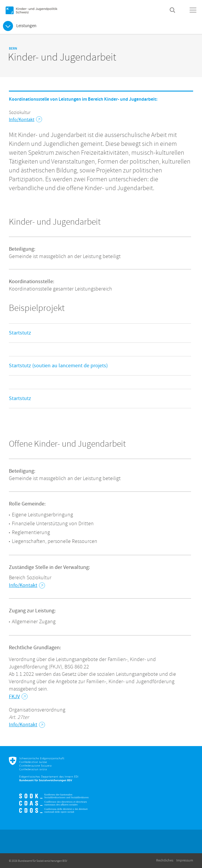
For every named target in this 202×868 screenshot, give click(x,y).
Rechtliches (165, 860)
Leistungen (26, 26)
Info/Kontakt (25, 120)
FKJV (18, 697)
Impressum (185, 860)
